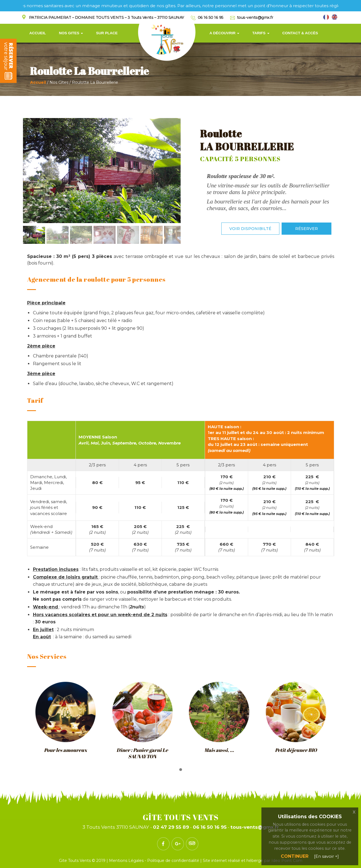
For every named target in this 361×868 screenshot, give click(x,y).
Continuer (295, 856)
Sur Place (107, 33)
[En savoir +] (326, 856)
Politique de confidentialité (173, 861)
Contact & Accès (300, 33)
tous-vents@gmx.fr (255, 17)
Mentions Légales (127, 861)
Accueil (38, 33)
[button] (181, 770)
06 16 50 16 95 (211, 17)
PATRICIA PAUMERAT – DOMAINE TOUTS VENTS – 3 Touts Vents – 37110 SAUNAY (107, 17)
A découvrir (224, 33)
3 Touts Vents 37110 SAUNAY (116, 827)
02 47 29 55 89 (171, 827)
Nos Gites (71, 33)
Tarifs (261, 33)
